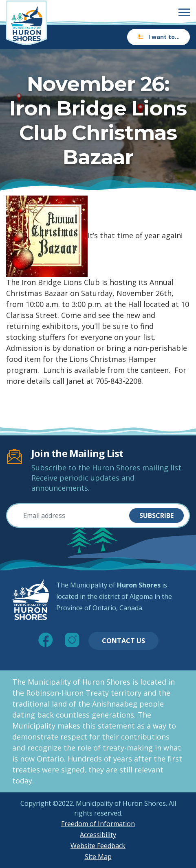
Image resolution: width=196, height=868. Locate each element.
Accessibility (98, 835)
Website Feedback (98, 846)
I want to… (159, 37)
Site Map (98, 857)
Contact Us (123, 641)
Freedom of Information (98, 824)
